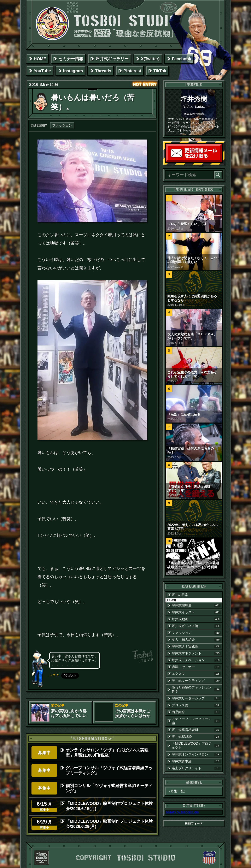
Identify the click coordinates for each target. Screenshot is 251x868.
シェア (54, 675)
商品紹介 (196, 712)
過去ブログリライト (196, 768)
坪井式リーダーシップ (196, 698)
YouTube (42, 71)
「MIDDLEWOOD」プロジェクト (196, 746)
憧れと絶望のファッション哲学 (196, 689)
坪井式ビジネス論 (196, 626)
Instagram (73, 71)
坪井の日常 (180, 595)
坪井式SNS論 (196, 737)
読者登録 (221, 161)
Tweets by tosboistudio (182, 812)
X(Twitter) (150, 59)
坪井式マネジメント (196, 653)
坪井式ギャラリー (112, 59)
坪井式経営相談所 (196, 730)
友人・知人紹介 (196, 640)
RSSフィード (194, 823)
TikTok (160, 71)
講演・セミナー (196, 667)
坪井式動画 (196, 619)
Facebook (182, 59)
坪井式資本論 (196, 761)
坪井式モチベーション (196, 660)
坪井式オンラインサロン (196, 755)
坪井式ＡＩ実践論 (196, 646)
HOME (40, 59)
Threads (103, 71)
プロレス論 (196, 705)
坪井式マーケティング (196, 681)
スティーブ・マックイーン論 (196, 721)
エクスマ (196, 674)
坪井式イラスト (196, 612)
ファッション (62, 125)
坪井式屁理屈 (196, 606)
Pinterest (132, 71)
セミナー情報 (71, 59)
